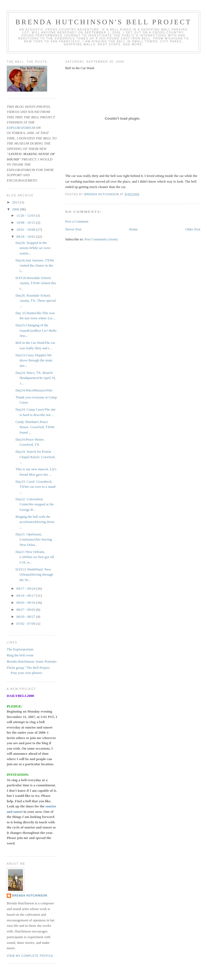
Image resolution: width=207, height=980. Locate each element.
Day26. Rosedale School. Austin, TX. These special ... (36, 301)
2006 (16, 209)
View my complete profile (30, 956)
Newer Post (73, 229)
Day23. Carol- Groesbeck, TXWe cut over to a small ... (35, 487)
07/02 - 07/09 (26, 624)
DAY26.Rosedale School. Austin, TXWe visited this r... (36, 283)
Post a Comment (77, 221)
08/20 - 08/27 (26, 617)
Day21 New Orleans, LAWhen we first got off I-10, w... (35, 557)
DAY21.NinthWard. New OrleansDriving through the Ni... (34, 575)
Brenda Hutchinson (30, 896)
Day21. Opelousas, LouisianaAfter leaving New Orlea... (34, 539)
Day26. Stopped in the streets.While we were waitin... (33, 248)
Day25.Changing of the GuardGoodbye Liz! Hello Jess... (36, 330)
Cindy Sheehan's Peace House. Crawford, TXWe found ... (35, 427)
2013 (16, 202)
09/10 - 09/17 (26, 595)
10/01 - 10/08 (26, 229)
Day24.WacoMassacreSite (34, 390)
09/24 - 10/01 (26, 236)
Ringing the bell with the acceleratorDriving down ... (35, 522)
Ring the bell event (20, 655)
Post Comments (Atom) (101, 239)
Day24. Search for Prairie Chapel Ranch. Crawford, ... (35, 457)
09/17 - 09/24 (26, 588)
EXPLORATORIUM (21, 128)
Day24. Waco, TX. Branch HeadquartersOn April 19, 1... (36, 378)
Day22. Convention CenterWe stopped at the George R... (34, 504)
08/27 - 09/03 (26, 610)
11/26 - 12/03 (26, 215)
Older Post (193, 229)
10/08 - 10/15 (26, 222)
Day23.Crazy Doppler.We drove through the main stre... (34, 360)
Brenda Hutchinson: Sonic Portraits (32, 661)
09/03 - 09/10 (26, 603)
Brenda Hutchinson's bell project (103, 22)
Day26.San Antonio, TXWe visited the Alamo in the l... (35, 266)
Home (133, 229)
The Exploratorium (20, 649)
